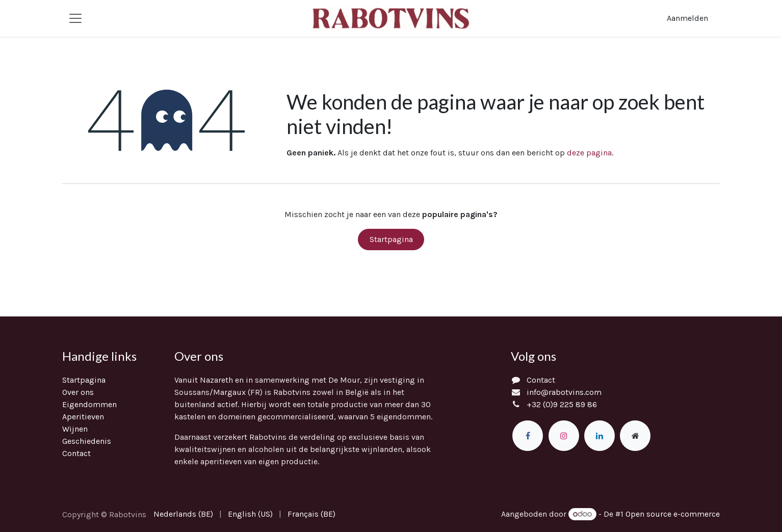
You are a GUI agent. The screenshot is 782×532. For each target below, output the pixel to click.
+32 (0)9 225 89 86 (562, 404)
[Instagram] (564, 436)
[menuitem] (183, 514)
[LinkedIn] (599, 436)
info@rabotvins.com (564, 392)
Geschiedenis (87, 441)
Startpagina (391, 239)
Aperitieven (83, 417)
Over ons (78, 392)
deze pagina (589, 153)
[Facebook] (528, 436)
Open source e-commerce (673, 514)
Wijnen (75, 429)
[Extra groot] (635, 436)
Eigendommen (89, 404)
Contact (76, 453)
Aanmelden (687, 18)
